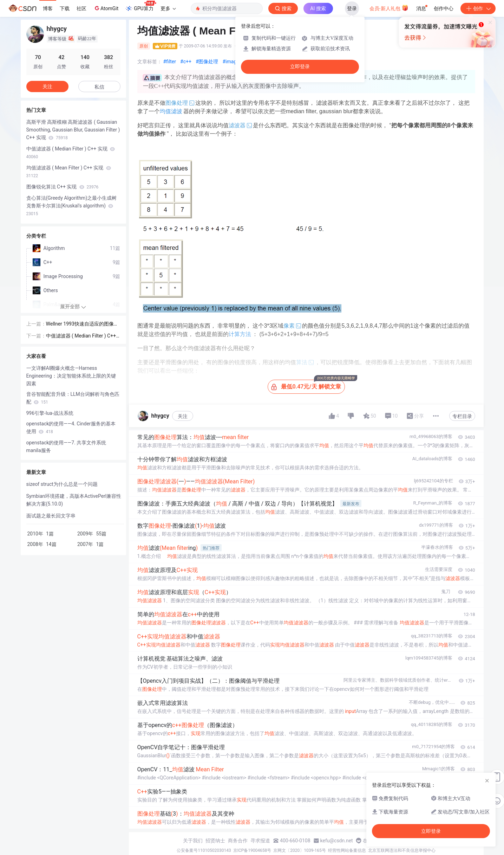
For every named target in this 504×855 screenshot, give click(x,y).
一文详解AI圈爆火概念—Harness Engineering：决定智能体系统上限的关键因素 (71, 376)
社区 (81, 8)
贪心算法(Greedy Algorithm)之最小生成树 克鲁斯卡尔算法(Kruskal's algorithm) (72, 206)
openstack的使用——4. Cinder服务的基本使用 (71, 427)
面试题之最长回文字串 (51, 516)
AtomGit (106, 8)
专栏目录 (462, 416)
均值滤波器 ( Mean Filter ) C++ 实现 (69, 172)
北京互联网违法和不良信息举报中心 (402, 850)
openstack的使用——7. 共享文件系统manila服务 (66, 446)
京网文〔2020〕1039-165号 (300, 850)
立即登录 (300, 67)
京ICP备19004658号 (252, 850)
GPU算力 (141, 6)
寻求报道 (260, 841)
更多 (168, 8)
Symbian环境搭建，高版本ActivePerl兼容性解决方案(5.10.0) (74, 500)
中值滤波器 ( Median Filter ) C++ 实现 (71, 153)
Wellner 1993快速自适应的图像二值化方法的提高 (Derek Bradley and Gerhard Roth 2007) (83, 324)
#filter (170, 62)
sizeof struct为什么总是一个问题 (62, 484)
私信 (99, 87)
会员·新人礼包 (389, 8)
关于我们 (193, 841)
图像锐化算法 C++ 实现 (63, 187)
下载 (65, 8)
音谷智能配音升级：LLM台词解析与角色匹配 (73, 398)
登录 (352, 8)
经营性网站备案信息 (347, 850)
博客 (48, 8)
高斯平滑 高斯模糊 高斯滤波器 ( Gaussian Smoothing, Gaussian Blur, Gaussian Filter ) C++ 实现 (73, 130)
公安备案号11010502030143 (204, 850)
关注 (183, 416)
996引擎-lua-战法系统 (50, 413)
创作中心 (444, 8)
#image (231, 62)
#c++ (186, 62)
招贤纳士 (215, 841)
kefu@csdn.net (337, 841)
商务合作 (238, 841)
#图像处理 (207, 62)
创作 (478, 8)
